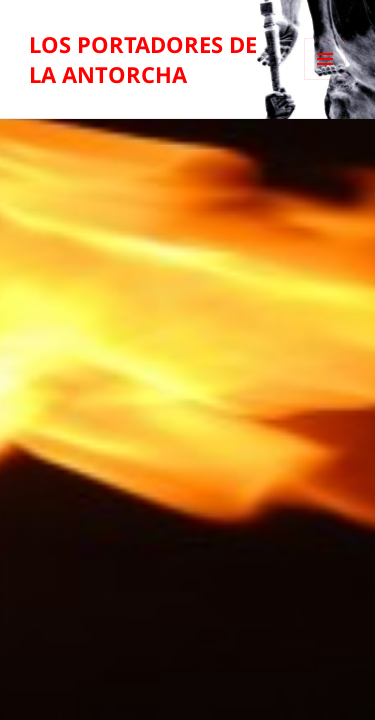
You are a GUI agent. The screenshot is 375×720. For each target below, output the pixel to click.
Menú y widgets (325, 79)
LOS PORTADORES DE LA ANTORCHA (143, 59)
